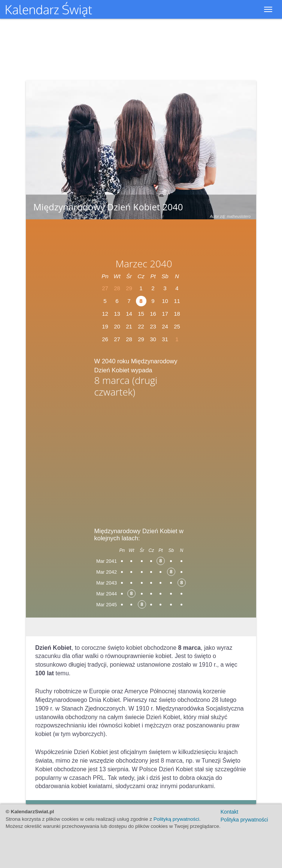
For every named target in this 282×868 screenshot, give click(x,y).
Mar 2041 (107, 561)
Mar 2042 (107, 572)
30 (153, 339)
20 (117, 326)
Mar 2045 (107, 605)
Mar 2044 (107, 594)
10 (165, 301)
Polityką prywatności (176, 819)
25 (177, 326)
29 (141, 339)
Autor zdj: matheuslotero (230, 217)
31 (165, 339)
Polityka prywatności (244, 820)
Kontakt (229, 812)
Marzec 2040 (144, 264)
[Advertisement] (141, 460)
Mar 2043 (107, 583)
